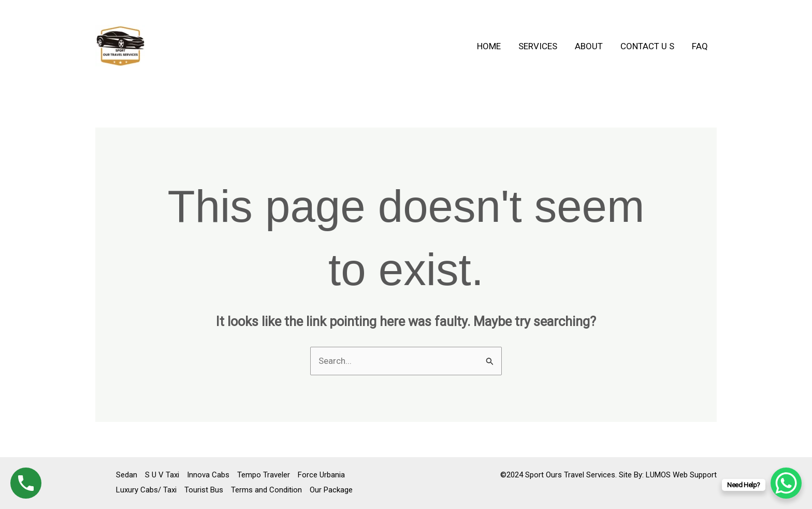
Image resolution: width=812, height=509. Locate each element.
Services (538, 46)
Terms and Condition (266, 490)
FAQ (700, 46)
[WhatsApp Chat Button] (786, 483)
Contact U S (647, 46)
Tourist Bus (204, 490)
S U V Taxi (162, 475)
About (589, 46)
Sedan (127, 475)
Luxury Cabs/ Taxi (146, 490)
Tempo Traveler (264, 475)
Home (489, 46)
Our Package (331, 490)
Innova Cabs (208, 475)
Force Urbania (321, 475)
